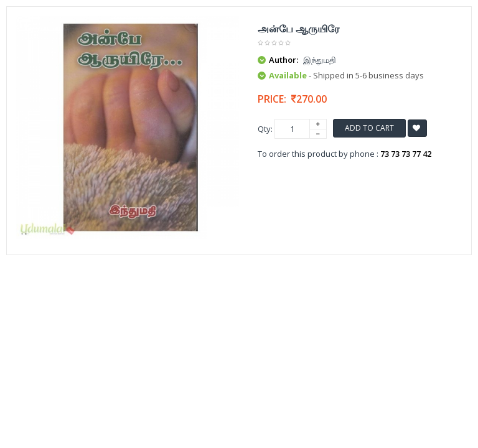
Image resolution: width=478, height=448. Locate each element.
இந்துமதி (320, 60)
